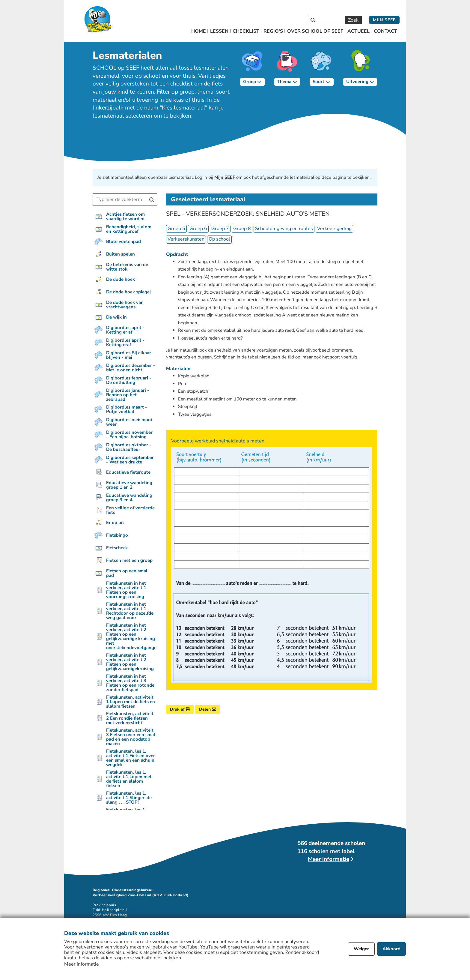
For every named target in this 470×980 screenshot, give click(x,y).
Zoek (353, 20)
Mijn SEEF (384, 20)
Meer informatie (82, 964)
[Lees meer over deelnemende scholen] (331, 859)
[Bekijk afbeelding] (272, 565)
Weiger (361, 949)
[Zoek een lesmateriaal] (120, 199)
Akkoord (391, 949)
